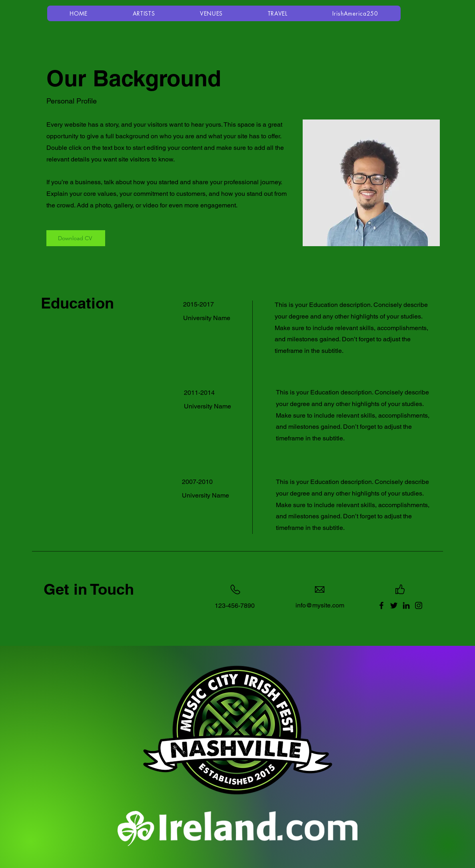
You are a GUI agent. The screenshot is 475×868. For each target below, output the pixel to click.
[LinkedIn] (406, 605)
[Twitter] (394, 605)
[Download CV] (76, 238)
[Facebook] (381, 605)
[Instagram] (419, 605)
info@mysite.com (320, 605)
